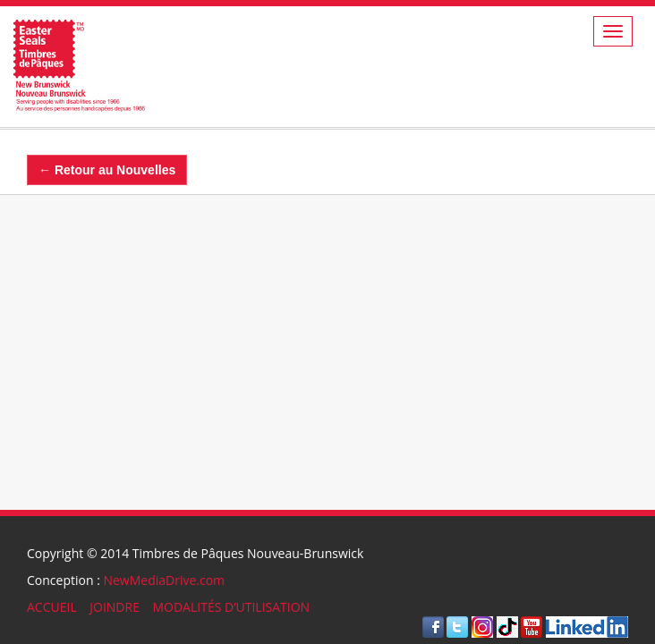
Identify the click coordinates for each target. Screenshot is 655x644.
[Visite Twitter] (457, 626)
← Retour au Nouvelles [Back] (107, 170)
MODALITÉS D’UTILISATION (231, 607)
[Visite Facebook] (433, 626)
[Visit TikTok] (507, 626)
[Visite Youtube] (532, 626)
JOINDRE (115, 607)
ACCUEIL (52, 607)
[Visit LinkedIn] (587, 626)
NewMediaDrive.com (164, 580)
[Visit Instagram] (482, 626)
